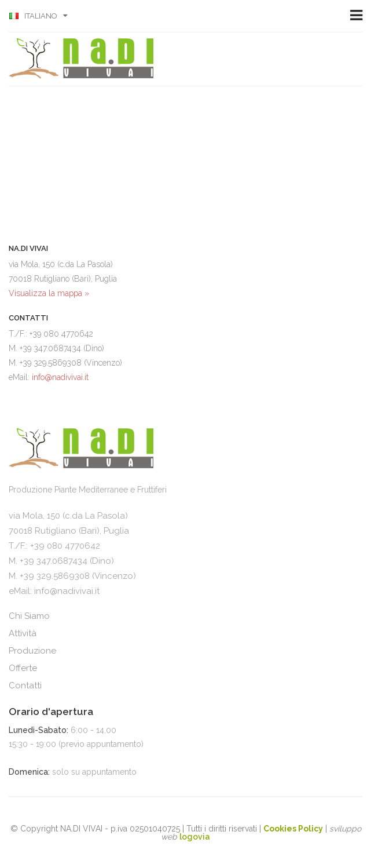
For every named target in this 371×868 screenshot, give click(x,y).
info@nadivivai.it (60, 377)
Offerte (23, 668)
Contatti (25, 685)
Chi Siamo (29, 616)
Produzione (32, 651)
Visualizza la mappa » (49, 293)
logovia (195, 837)
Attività (23, 633)
